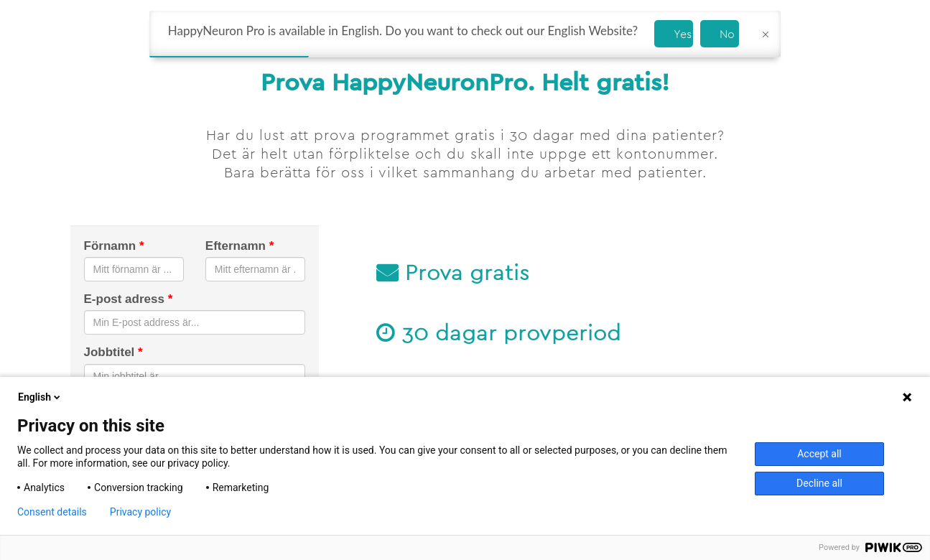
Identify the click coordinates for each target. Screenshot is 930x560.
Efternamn (240, 246)
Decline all (819, 483)
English (40, 397)
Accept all (819, 454)
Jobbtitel (113, 352)
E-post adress (129, 299)
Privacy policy (140, 512)
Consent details (52, 512)
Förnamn (114, 246)
